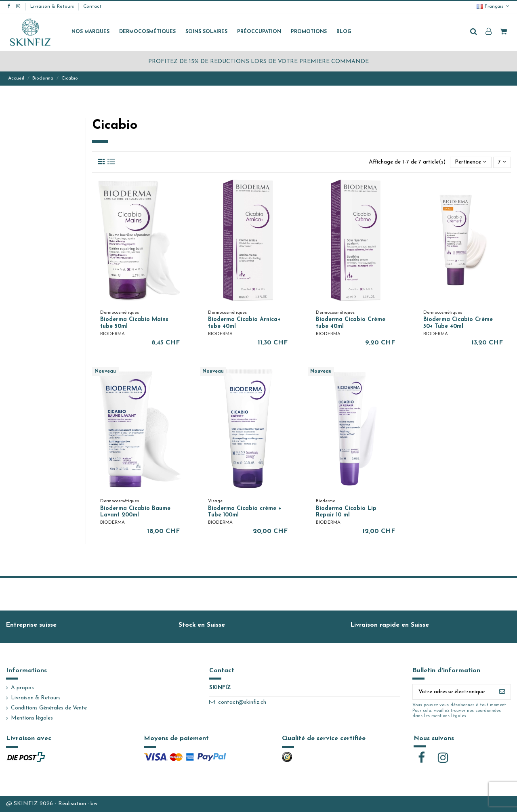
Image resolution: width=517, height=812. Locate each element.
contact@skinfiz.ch (242, 702)
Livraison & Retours (53, 6)
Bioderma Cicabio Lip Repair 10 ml (346, 512)
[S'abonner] (502, 692)
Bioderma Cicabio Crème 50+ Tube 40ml (458, 323)
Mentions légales (32, 718)
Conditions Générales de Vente (49, 708)
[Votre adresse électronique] (453, 692)
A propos (22, 688)
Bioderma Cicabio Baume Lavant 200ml (135, 512)
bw (94, 804)
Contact (92, 6)
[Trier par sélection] (471, 163)
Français (494, 6)
